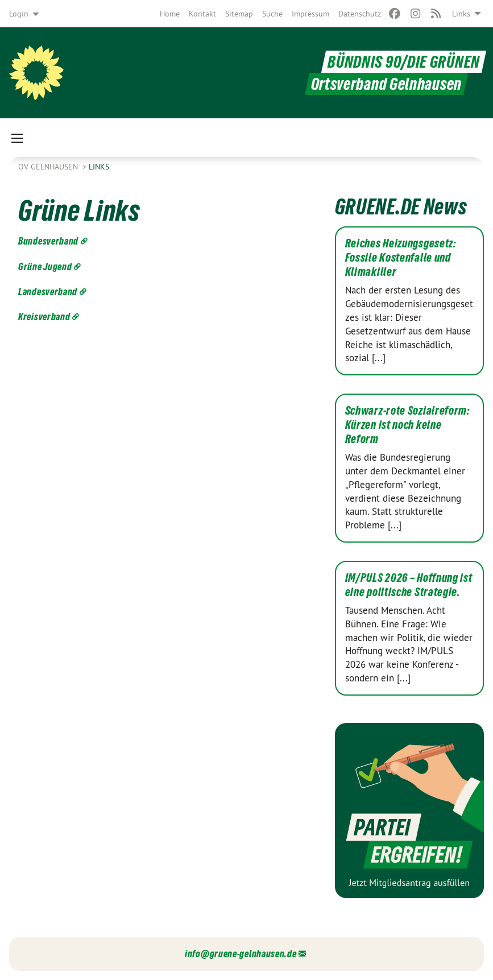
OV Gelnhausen (49, 167)
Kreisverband (44, 317)
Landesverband (48, 291)
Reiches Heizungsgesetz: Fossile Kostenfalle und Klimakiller (401, 258)
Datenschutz (360, 14)
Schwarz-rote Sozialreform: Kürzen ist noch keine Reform (408, 425)
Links (99, 167)
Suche (272, 14)
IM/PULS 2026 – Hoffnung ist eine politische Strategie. (409, 585)
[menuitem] (170, 14)
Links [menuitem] (461, 14)
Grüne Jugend (45, 266)
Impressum (310, 14)
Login (19, 14)
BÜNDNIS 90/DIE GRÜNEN (404, 62)
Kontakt (202, 14)
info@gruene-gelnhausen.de (241, 954)
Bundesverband (48, 241)
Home (170, 14)
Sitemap (239, 14)
